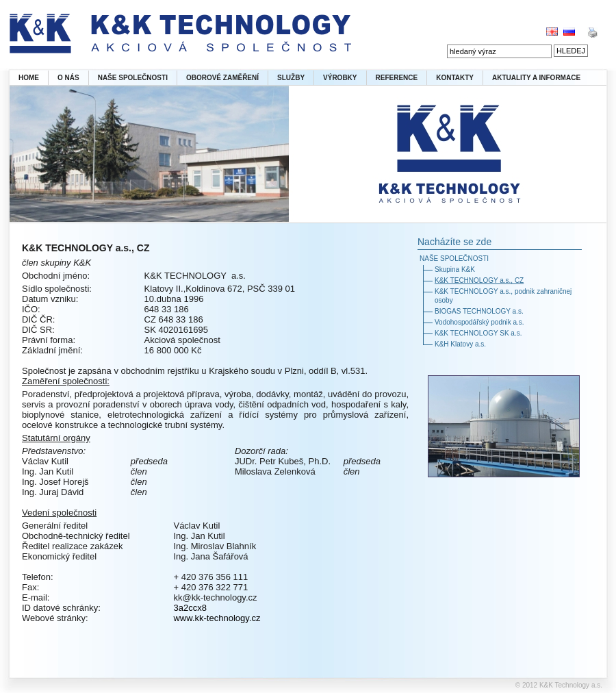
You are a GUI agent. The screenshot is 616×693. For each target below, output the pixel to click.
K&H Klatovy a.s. (460, 344)
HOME (29, 78)
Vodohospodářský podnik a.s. (479, 322)
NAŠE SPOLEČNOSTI (133, 78)
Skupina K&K (455, 269)
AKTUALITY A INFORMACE (536, 78)
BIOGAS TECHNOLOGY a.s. (479, 311)
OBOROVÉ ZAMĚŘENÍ (222, 78)
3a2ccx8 (190, 608)
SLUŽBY (291, 78)
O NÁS (68, 78)
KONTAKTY (455, 78)
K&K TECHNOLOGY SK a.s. (478, 333)
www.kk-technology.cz (217, 618)
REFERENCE (397, 78)
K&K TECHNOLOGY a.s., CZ (479, 280)
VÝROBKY (340, 78)
